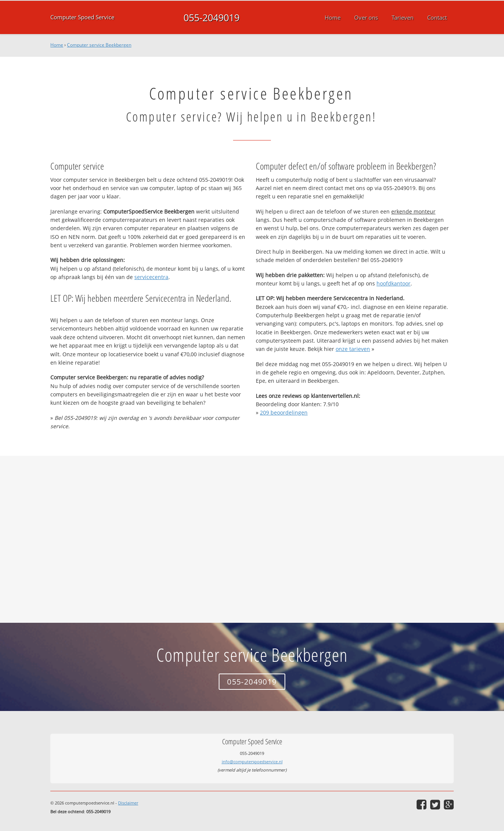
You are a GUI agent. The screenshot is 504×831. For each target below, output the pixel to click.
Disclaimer (128, 803)
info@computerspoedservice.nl (252, 762)
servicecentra (151, 277)
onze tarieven (353, 349)
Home (57, 45)
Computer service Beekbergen (99, 45)
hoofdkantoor (394, 283)
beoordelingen (284, 412)
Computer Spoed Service (82, 17)
